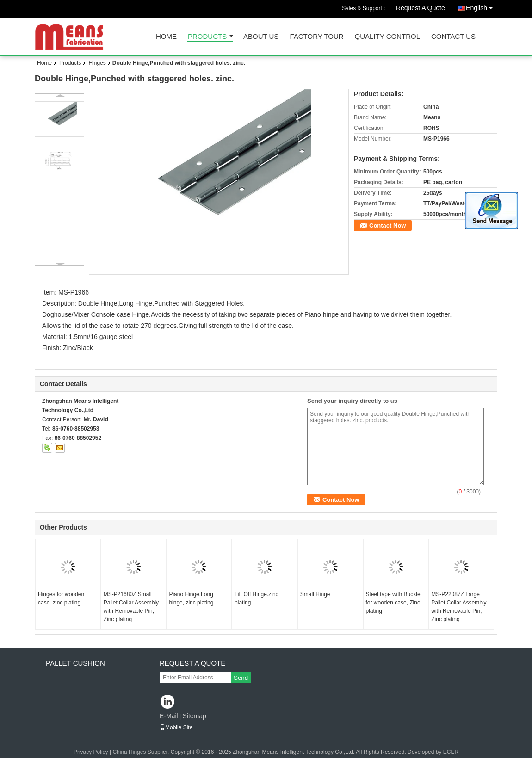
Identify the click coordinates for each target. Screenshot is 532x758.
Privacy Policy (91, 752)
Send (241, 678)
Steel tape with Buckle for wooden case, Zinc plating (393, 603)
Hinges (97, 63)
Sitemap (194, 716)
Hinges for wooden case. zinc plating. (61, 598)
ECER (451, 752)
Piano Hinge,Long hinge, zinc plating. (192, 598)
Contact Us (453, 37)
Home (166, 37)
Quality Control (387, 37)
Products (207, 37)
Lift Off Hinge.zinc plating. (257, 598)
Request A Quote (421, 8)
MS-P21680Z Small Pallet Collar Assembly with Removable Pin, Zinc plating (131, 607)
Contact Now (387, 225)
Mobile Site (176, 727)
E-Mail (169, 716)
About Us (261, 37)
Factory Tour (316, 37)
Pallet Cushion (75, 663)
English (482, 6)
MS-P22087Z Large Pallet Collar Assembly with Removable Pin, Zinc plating (459, 607)
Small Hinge (315, 594)
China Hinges (129, 752)
